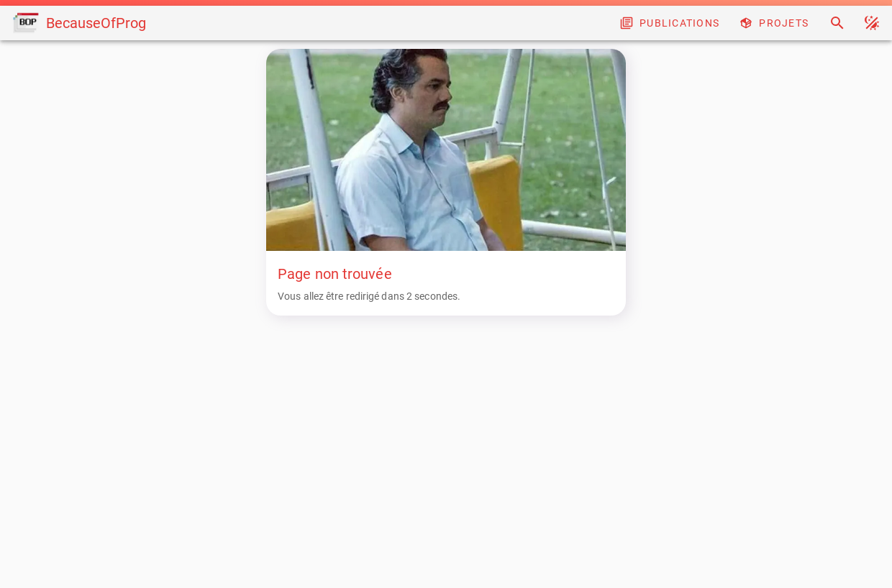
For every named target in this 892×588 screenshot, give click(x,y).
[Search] (837, 23)
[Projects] (775, 23)
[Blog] (671, 23)
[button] (872, 23)
